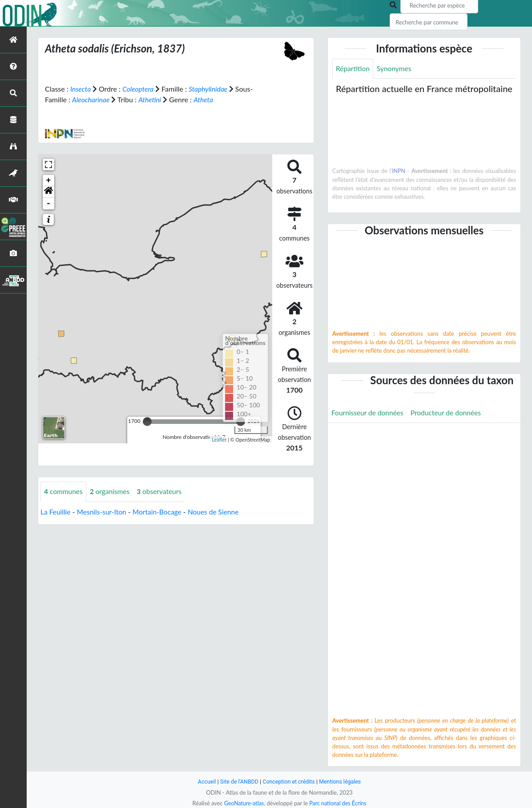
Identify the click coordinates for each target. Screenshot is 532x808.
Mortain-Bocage (160, 512)
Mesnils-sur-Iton (103, 512)
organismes (112, 492)
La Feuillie (56, 512)
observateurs (162, 492)
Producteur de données (449, 413)
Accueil (205, 782)
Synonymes (395, 69)
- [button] (49, 204)
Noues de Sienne (218, 512)
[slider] (147, 422)
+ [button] (49, 181)
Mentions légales (342, 782)
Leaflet (219, 439)
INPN (399, 171)
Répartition (353, 69)
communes (64, 492)
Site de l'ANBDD (238, 782)
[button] (48, 192)
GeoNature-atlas (243, 803)
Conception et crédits (289, 782)
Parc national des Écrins (339, 803)
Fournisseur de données (369, 413)
